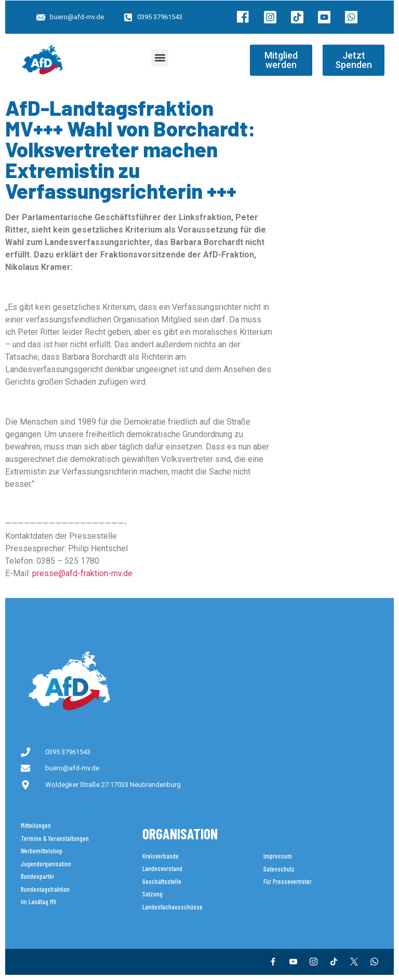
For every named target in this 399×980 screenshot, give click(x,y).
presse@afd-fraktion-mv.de (82, 573)
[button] (160, 58)
